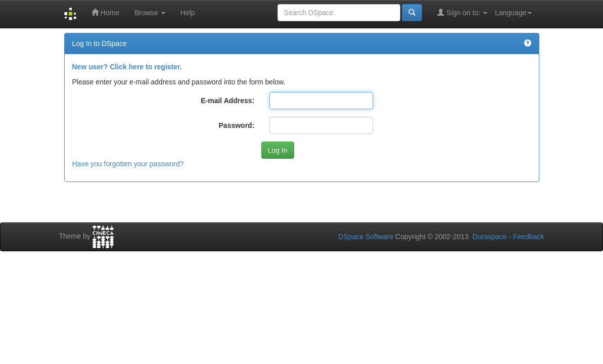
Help (188, 13)
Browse (150, 13)
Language (513, 13)
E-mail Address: (227, 101)
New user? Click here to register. (127, 67)
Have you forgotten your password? (128, 164)
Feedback (528, 237)
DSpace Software (366, 237)
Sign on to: (462, 12)
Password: (237, 125)
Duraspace (490, 237)
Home (105, 12)
